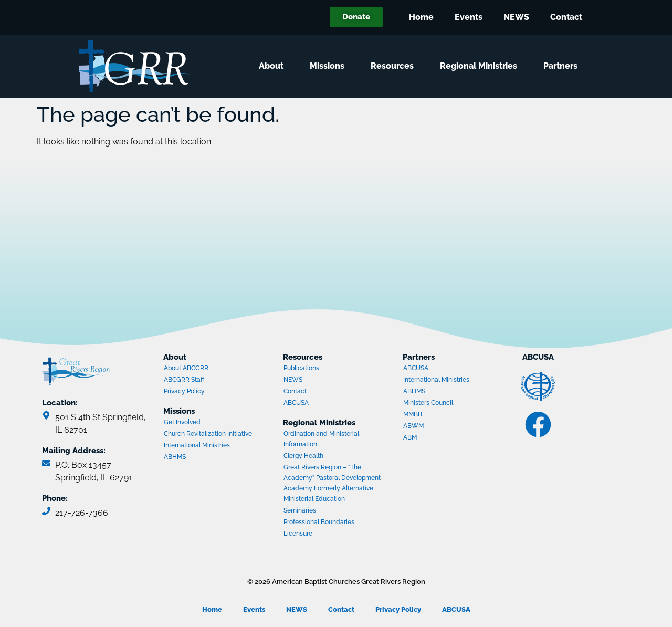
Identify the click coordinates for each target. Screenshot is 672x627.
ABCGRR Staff (184, 380)
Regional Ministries (481, 66)
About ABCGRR (186, 368)
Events (469, 17)
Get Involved (182, 422)
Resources (395, 66)
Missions (330, 66)
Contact (566, 17)
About (274, 66)
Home (421, 17)
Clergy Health (303, 456)
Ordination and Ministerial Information (321, 439)
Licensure (298, 534)
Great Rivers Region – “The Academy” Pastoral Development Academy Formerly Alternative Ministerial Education (332, 483)
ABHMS (204, 458)
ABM (444, 438)
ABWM (444, 427)
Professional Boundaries (319, 522)
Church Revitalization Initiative (208, 434)
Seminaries (300, 510)
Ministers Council (444, 404)
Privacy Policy (184, 391)
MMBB (444, 415)
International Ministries (204, 446)
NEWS (516, 17)
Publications (301, 368)
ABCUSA (324, 404)
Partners (563, 66)
